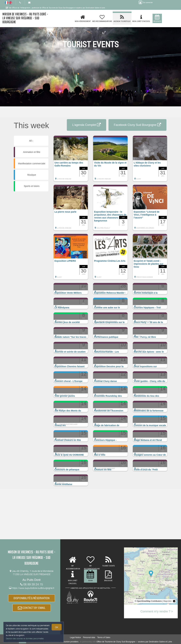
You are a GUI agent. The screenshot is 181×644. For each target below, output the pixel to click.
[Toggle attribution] (174, 601)
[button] (71, 160)
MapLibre (167, 601)
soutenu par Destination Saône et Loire (155, 642)
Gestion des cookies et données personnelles (25, 639)
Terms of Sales (104, 637)
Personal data (89, 637)
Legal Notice (75, 637)
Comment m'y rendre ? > (157, 611)
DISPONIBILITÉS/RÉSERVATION (32, 598)
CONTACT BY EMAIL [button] (32, 608)
